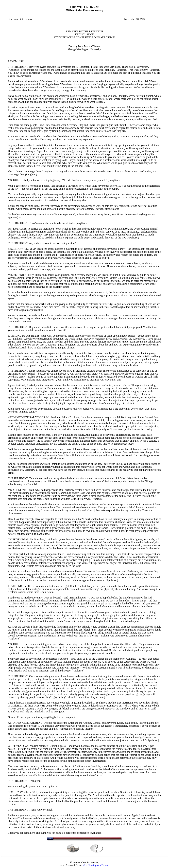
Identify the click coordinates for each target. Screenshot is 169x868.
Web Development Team (95, 865)
